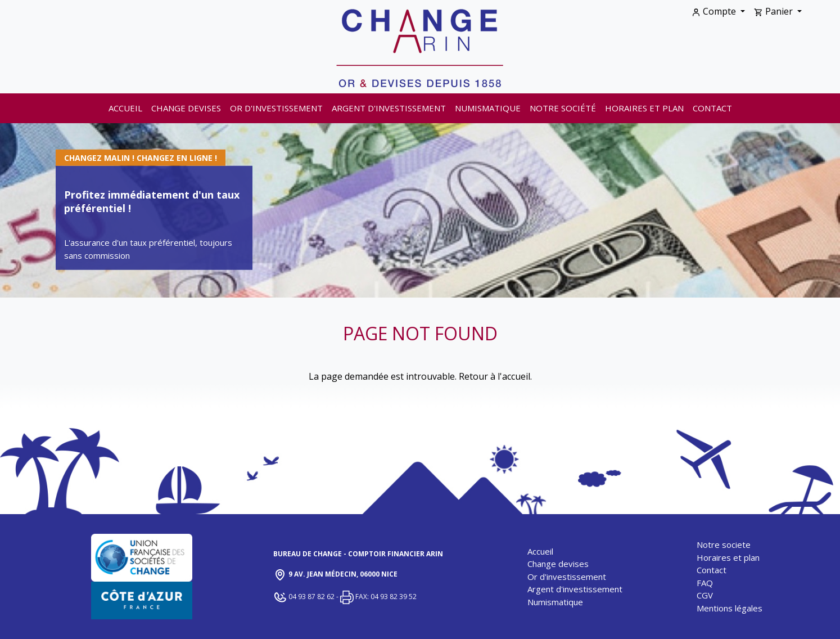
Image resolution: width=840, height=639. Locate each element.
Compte (715, 11)
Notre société (563, 108)
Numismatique (488, 108)
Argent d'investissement (389, 108)
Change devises (186, 108)
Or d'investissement (276, 108)
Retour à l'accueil (494, 376)
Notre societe (724, 544)
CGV (705, 595)
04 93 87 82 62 (305, 597)
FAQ (705, 583)
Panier (774, 11)
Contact (712, 108)
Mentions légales (730, 608)
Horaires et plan (644, 108)
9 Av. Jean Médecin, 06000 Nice (335, 575)
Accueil (125, 108)
